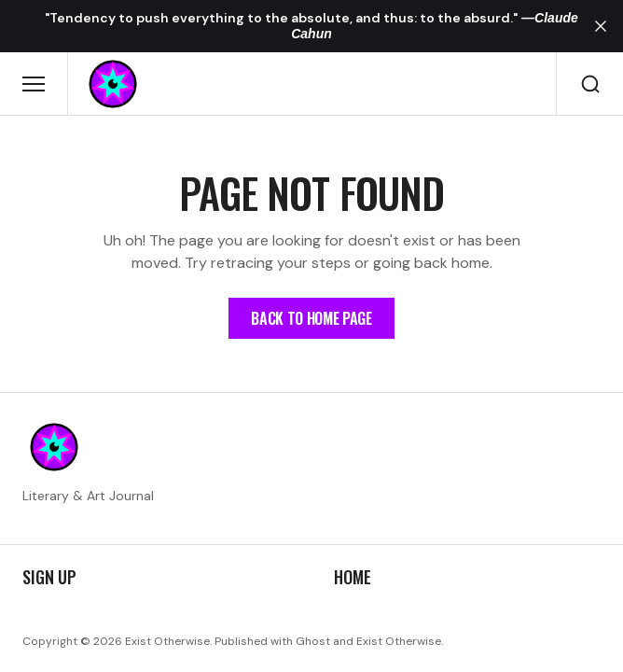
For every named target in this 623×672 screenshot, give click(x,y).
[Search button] (590, 84)
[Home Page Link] (311, 318)
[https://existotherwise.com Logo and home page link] (113, 84)
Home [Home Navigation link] (353, 578)
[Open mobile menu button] (34, 84)
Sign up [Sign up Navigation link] (49, 578)
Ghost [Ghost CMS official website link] (313, 641)
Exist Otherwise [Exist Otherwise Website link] (399, 641)
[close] (601, 26)
